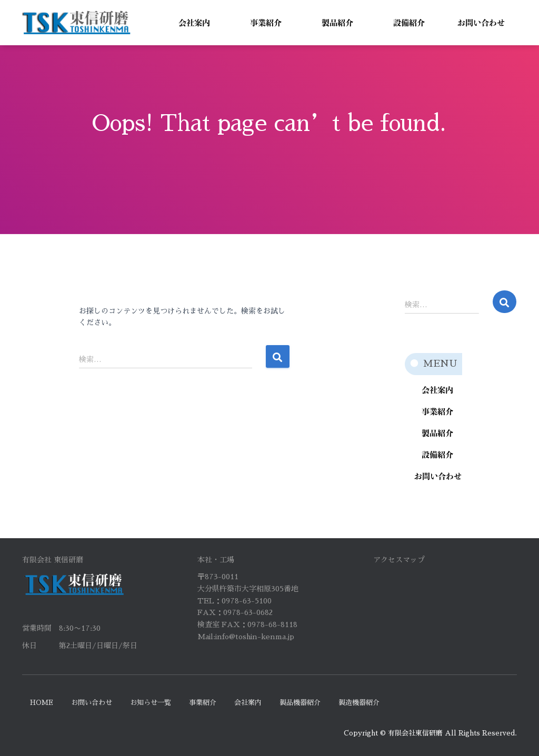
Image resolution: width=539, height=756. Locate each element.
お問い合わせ (92, 703)
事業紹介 (203, 703)
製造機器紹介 (359, 703)
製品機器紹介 (300, 703)
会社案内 (248, 703)
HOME (42, 703)
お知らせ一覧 (151, 703)
